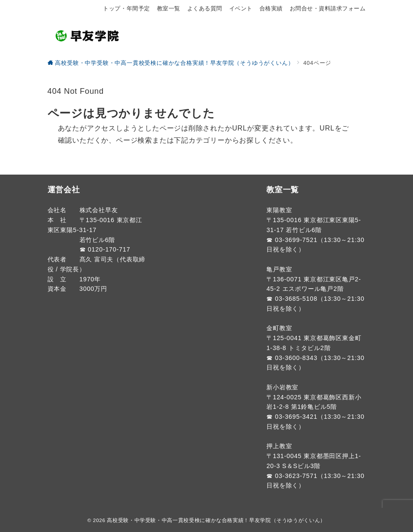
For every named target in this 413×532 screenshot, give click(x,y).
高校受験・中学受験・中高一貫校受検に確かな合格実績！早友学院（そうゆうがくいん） (216, 520)
